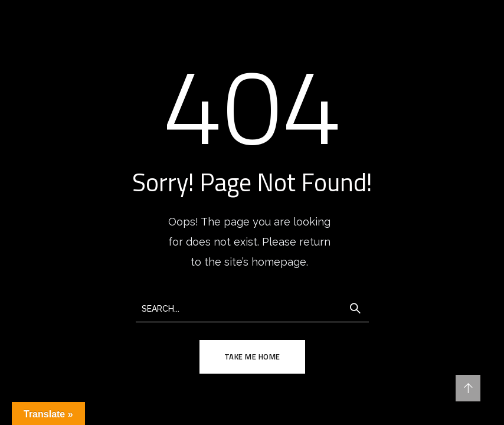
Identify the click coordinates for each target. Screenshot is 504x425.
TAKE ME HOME (252, 357)
